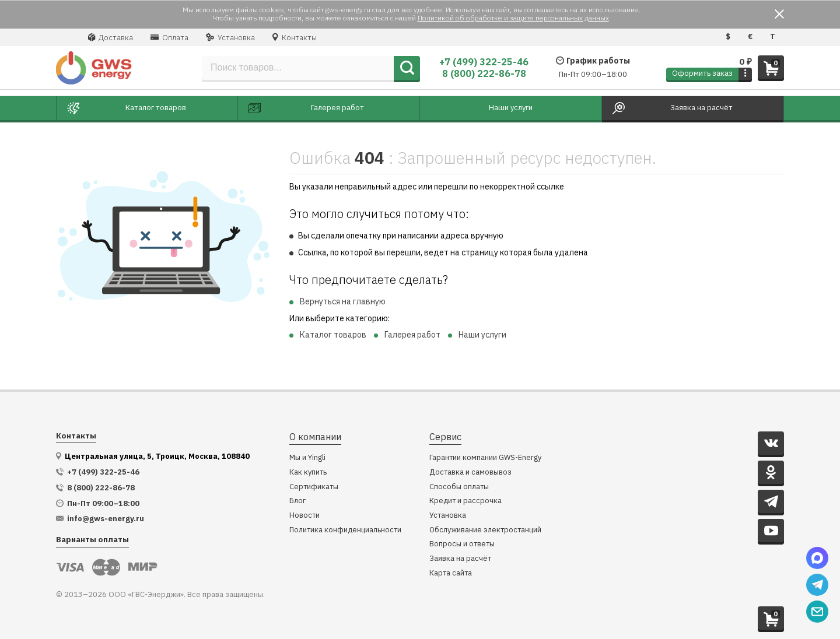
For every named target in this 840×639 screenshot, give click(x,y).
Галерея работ (412, 335)
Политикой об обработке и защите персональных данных (513, 18)
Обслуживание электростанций (485, 530)
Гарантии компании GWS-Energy (485, 458)
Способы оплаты (459, 487)
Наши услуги (482, 335)
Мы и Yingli (307, 458)
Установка (230, 37)
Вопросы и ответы (462, 544)
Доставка (111, 37)
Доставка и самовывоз (470, 473)
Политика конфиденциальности (345, 530)
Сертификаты (314, 487)
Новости (304, 516)
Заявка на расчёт (460, 559)
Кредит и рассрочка (466, 501)
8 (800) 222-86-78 (484, 73)
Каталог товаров (333, 335)
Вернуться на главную (343, 301)
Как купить (308, 473)
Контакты (295, 37)
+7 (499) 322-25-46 (484, 62)
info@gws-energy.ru (106, 519)
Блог (297, 501)
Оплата (169, 37)
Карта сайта (451, 573)
